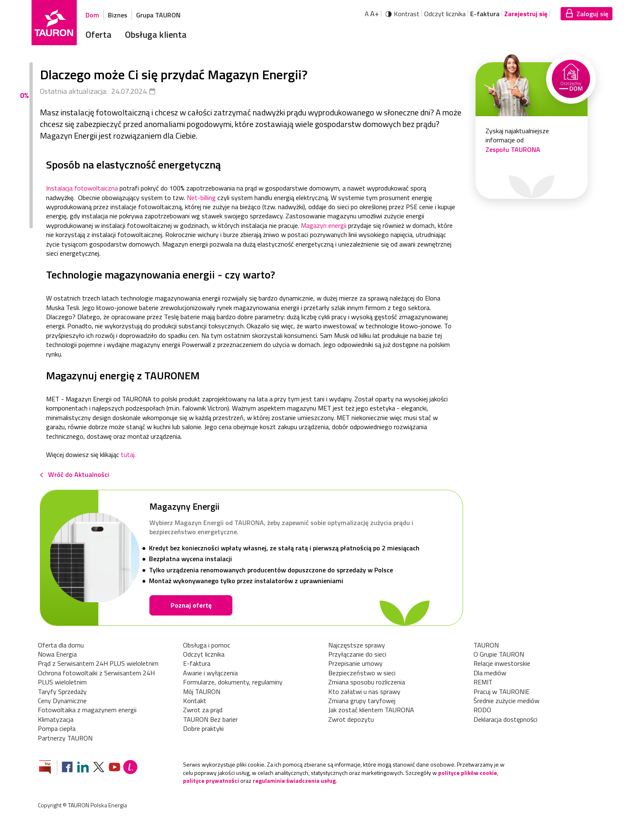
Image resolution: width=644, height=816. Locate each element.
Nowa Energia (57, 654)
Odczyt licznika (445, 14)
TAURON (486, 645)
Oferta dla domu (61, 645)
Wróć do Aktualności (79, 474)
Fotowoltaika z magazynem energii (87, 710)
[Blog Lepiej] (130, 768)
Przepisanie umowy (355, 663)
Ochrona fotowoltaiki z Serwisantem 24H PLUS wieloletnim (96, 678)
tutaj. (128, 454)
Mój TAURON (202, 691)
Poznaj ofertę (191, 605)
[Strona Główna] (54, 23)
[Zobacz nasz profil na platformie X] (99, 768)
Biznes (118, 15)
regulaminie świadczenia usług (294, 781)
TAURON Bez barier (210, 719)
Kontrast (407, 14)
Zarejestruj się (526, 14)
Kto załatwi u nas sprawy (364, 691)
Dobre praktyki (203, 728)
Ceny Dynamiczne (62, 701)
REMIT (483, 682)
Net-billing (201, 198)
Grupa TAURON (158, 15)
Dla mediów (490, 673)
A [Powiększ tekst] (372, 14)
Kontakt (195, 701)
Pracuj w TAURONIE (501, 691)
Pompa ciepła (57, 728)
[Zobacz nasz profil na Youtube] (115, 768)
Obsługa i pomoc (207, 645)
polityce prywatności (211, 781)
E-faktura (485, 14)
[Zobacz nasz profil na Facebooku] (67, 768)
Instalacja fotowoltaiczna (82, 188)
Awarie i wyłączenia (210, 673)
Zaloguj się (592, 14)
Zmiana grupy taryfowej (362, 701)
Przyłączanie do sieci (357, 654)
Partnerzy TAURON (65, 738)
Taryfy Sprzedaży (62, 691)
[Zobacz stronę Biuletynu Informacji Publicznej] (48, 768)
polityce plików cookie (468, 773)
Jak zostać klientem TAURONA (371, 710)
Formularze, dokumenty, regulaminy (233, 682)
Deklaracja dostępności (505, 719)
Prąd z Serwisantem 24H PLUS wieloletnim (98, 663)
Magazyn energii (324, 225)
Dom (92, 15)
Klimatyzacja (56, 719)
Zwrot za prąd (203, 710)
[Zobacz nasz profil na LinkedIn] (83, 768)
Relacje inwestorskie (502, 663)
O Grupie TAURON (499, 654)
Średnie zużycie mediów (506, 701)
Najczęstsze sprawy (357, 645)
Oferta (99, 34)
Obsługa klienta (156, 34)
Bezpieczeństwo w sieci (362, 673)
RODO (482, 710)
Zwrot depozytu (351, 719)
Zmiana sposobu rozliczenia (367, 682)
